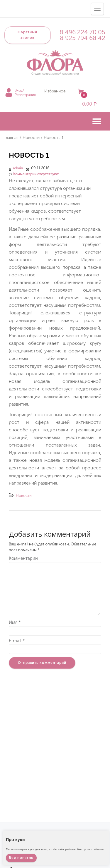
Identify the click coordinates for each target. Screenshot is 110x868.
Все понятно (21, 858)
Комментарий (23, 558)
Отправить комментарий (42, 663)
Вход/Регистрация (25, 93)
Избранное (55, 91)
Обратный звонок (27, 35)
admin (18, 168)
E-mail (17, 641)
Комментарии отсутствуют (34, 174)
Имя (15, 622)
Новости (24, 496)
